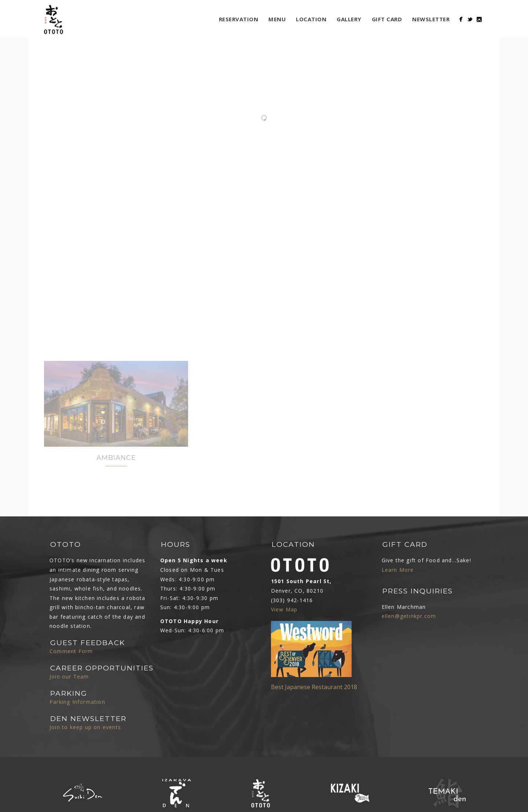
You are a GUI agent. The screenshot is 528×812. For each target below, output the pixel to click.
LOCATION (311, 19)
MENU (277, 19)
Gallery (349, 19)
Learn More (398, 558)
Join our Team (69, 665)
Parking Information (77, 690)
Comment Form (71, 639)
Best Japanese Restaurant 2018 (314, 675)
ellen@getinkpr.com (409, 604)
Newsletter (431, 19)
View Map (284, 598)
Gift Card (387, 19)
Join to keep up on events (85, 715)
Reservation (239, 19)
